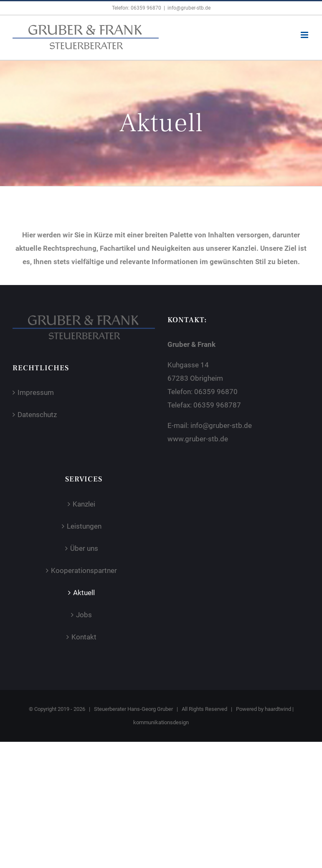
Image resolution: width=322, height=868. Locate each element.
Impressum (36, 392)
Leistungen (84, 526)
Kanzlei (84, 504)
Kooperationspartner (84, 570)
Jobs (84, 615)
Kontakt (84, 637)
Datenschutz (37, 415)
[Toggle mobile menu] (305, 35)
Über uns (84, 548)
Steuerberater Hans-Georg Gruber (133, 709)
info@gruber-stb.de (189, 8)
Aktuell (84, 593)
